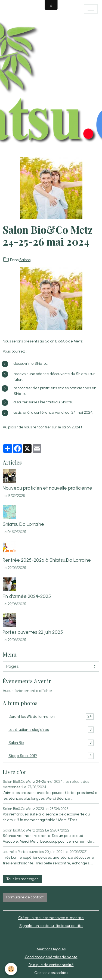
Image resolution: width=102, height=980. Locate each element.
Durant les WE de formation (51, 717)
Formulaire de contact (25, 897)
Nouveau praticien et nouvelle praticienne (47, 488)
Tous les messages (22, 879)
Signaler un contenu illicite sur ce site (51, 926)
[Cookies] (11, 969)
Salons (25, 260)
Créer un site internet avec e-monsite (51, 918)
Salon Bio (51, 743)
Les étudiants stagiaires (51, 730)
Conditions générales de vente (51, 957)
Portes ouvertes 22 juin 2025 (33, 632)
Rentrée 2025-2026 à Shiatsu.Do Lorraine (47, 560)
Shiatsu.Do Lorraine (23, 524)
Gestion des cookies (51, 973)
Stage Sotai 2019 (51, 756)
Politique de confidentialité (51, 965)
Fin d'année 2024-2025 (27, 596)
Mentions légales (51, 949)
